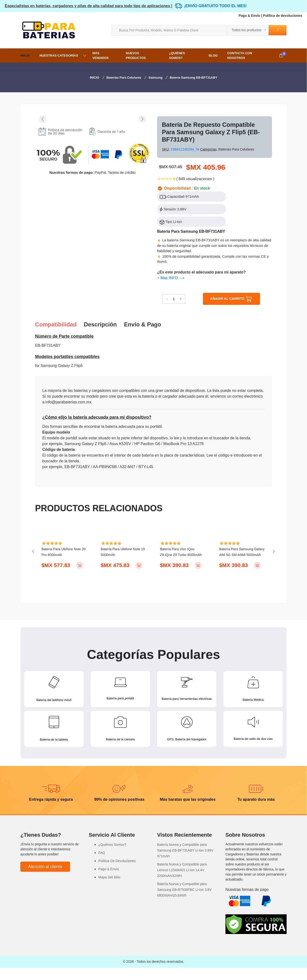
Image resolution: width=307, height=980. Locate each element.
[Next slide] (142, 119)
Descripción (100, 325)
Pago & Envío (249, 16)
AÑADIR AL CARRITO (232, 299)
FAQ (102, 865)
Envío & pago (143, 325)
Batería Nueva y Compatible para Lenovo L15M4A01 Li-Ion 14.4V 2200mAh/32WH (182, 882)
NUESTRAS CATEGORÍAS (59, 55)
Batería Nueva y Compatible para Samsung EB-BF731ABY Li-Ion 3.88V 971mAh (185, 863)
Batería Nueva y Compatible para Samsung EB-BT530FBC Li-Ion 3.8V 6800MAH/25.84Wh (184, 902)
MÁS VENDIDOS (100, 55)
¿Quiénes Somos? (177, 55)
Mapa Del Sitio (109, 889)
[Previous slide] (43, 119)
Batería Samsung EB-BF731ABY (193, 78)
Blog (213, 55)
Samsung (156, 78)
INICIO (25, 55)
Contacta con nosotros (240, 55)
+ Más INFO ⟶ (171, 278)
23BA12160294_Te (186, 149)
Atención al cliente (45, 879)
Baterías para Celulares (124, 78)
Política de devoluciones (283, 16)
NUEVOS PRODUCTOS (136, 55)
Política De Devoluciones (117, 873)
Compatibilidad (56, 325)
